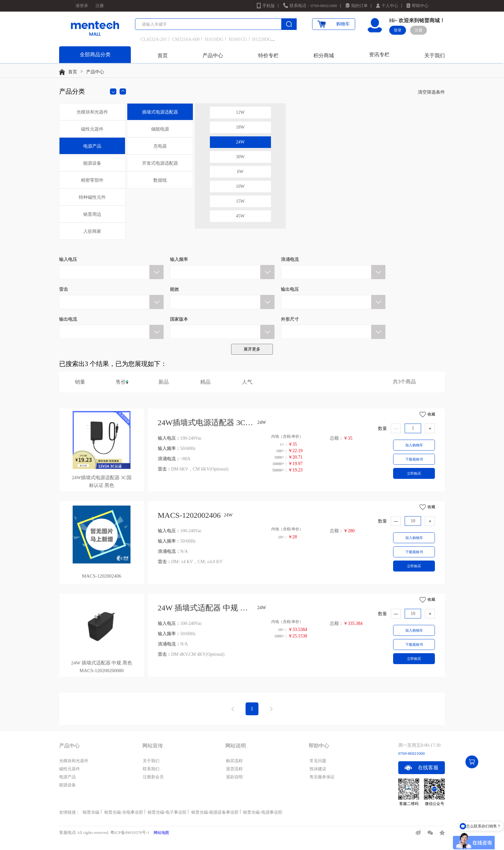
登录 (398, 30)
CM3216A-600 (186, 39)
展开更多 (252, 349)
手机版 (269, 6)
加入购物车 (414, 445)
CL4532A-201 (154, 39)
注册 (100, 6)
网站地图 (161, 833)
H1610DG (214, 39)
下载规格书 (414, 459)
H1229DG (262, 39)
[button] (111, 267)
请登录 (82, 6)
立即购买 (414, 473)
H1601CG (238, 39)
